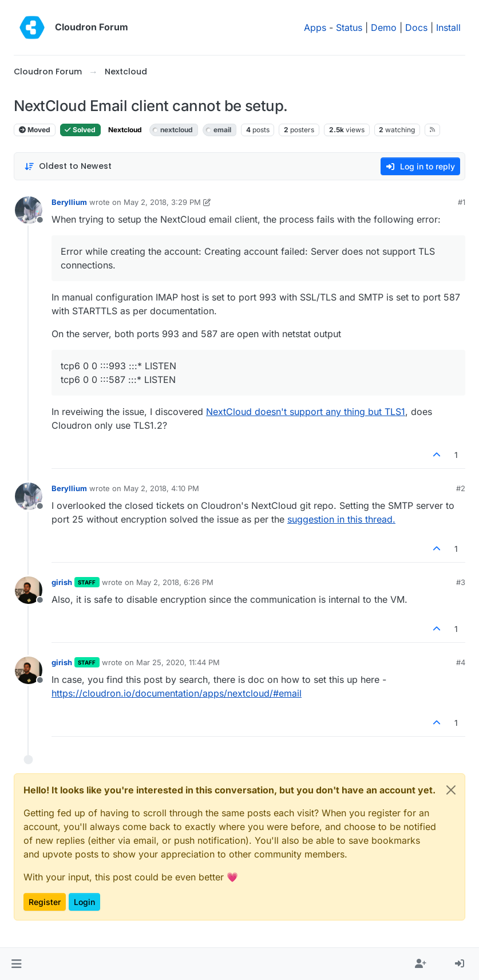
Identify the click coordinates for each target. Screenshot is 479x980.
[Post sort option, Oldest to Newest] (68, 166)
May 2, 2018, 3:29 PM (162, 202)
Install (448, 27)
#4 (461, 662)
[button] (16, 964)
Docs (416, 27)
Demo (384, 27)
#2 (461, 488)
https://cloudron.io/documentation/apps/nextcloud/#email (177, 693)
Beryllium (69, 202)
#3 (461, 582)
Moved (35, 130)
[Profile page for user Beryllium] (29, 210)
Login (84, 902)
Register (45, 902)
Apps (315, 27)
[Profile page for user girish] (29, 590)
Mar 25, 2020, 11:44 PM (178, 662)
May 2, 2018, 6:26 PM (175, 582)
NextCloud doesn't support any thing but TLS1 (306, 412)
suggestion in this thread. (341, 519)
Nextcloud (125, 130)
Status (349, 27)
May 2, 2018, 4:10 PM (161, 488)
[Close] (451, 790)
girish (62, 582)
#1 (462, 202)
